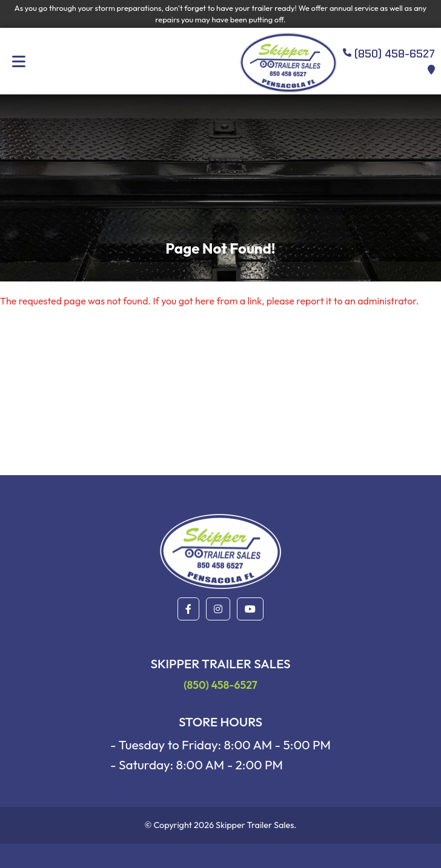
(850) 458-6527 (220, 685)
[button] (188, 609)
